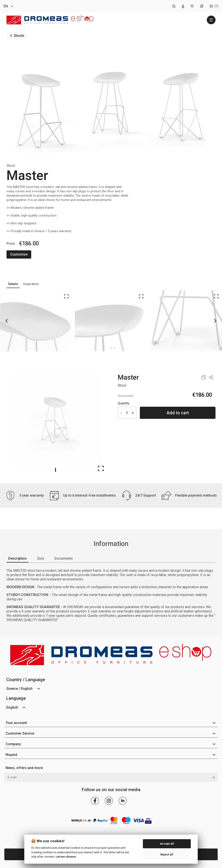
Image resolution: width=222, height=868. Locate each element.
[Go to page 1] (111, 348)
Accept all (167, 844)
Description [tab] (17, 558)
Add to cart (178, 413)
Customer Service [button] (20, 733)
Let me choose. (66, 857)
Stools (19, 36)
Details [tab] (13, 284)
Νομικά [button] (11, 755)
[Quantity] (127, 413)
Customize (19, 254)
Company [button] (13, 744)
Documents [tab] (64, 558)
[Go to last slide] (7, 321)
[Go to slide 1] (55, 470)
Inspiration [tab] (31, 284)
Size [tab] (41, 558)
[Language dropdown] (9, 6)
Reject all (167, 854)
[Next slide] (215, 321)
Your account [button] (16, 723)
